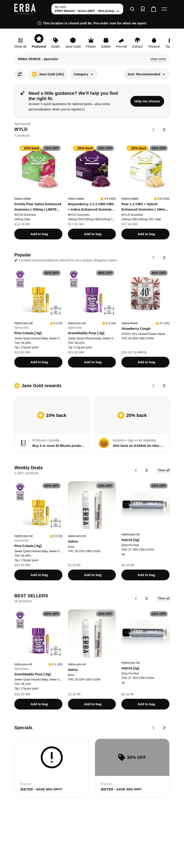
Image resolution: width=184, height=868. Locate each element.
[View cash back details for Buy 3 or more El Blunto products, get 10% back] (52, 418)
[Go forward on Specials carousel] (164, 728)
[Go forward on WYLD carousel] (164, 130)
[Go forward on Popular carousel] (164, 258)
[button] (158, 59)
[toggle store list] (87, 9)
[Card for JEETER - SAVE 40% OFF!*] (52, 768)
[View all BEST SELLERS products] (164, 598)
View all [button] (164, 470)
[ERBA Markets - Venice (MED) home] (31, 9)
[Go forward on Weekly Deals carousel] (147, 470)
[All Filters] (20, 74)
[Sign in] (143, 9)
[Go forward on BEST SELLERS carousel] (147, 598)
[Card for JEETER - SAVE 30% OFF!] (132, 768)
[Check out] (154, 9)
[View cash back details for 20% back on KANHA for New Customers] (132, 418)
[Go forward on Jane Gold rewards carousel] (164, 386)
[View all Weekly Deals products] (164, 470)
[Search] (132, 9)
